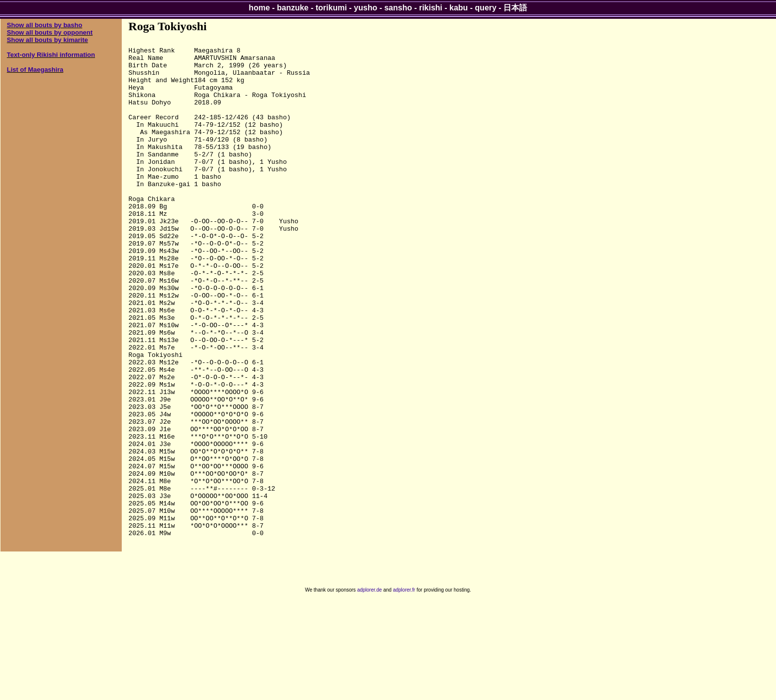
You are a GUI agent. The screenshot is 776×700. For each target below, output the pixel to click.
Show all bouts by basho (45, 25)
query (486, 8)
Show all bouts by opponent (50, 32)
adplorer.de (370, 689)
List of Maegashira (35, 70)
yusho (365, 8)
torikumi (331, 8)
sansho (398, 8)
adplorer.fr (404, 689)
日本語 (515, 8)
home (260, 8)
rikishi (431, 8)
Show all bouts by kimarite (48, 40)
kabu (459, 8)
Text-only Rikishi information (51, 55)
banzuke (293, 8)
